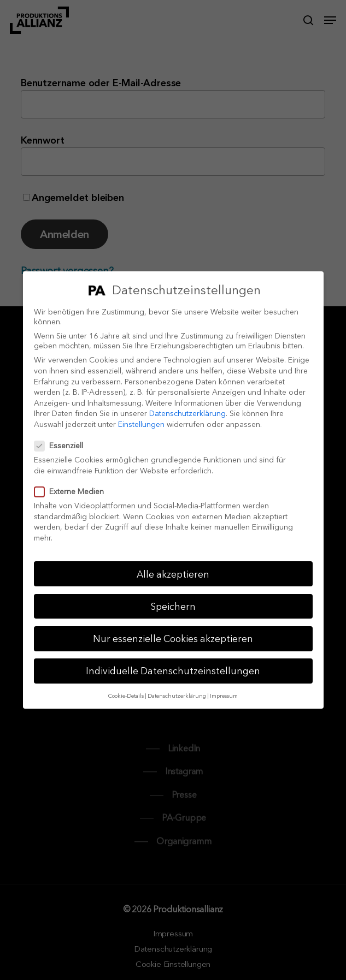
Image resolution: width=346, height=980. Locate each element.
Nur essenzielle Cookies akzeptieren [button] (173, 639)
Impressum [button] (224, 696)
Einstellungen (141, 424)
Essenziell (63, 446)
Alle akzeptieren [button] (173, 574)
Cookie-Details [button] (126, 696)
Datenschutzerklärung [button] (177, 696)
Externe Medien (74, 491)
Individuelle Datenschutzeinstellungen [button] (173, 671)
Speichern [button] (173, 606)
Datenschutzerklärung (187, 413)
